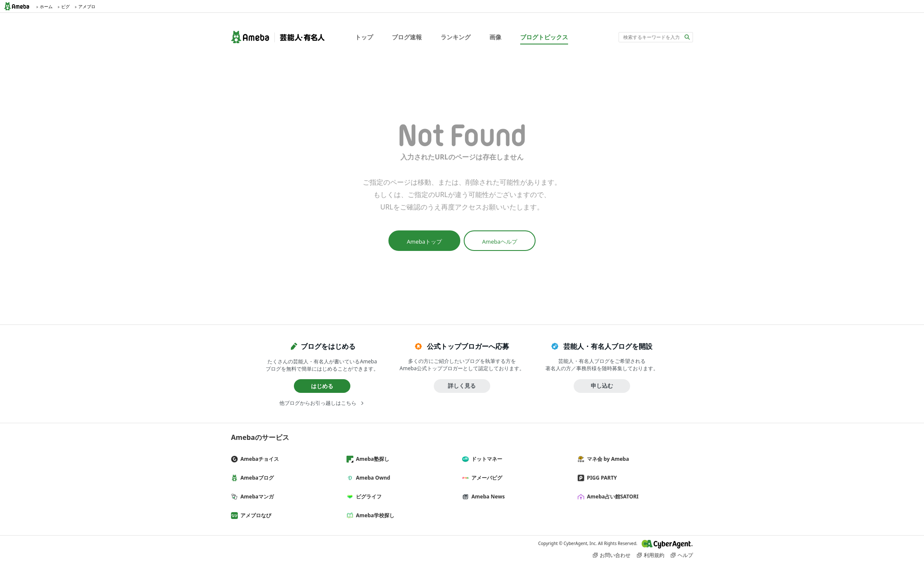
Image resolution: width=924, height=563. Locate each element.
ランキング (456, 37)
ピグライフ (367, 497)
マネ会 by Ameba (607, 459)
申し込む (602, 386)
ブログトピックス (544, 37)
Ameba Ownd (372, 478)
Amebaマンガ (256, 497)
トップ (364, 37)
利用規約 (654, 555)
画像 (495, 37)
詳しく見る (462, 386)
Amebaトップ (424, 242)
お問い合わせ (615, 555)
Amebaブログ (256, 478)
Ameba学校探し (374, 515)
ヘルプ (685, 555)
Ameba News (487, 497)
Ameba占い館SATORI (612, 497)
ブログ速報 (407, 37)
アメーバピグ (486, 478)
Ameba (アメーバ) (19, 6)
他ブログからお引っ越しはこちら (318, 403)
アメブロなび (255, 515)
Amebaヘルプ (500, 242)
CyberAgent (667, 544)
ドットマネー (486, 459)
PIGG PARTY (601, 478)
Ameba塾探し (371, 459)
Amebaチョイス (258, 459)
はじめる (322, 386)
